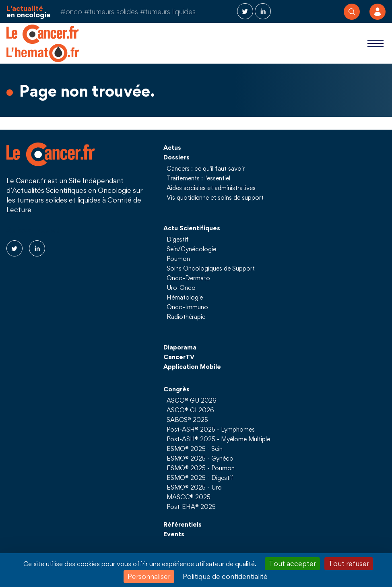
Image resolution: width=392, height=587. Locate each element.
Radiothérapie (186, 316)
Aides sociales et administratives (211, 188)
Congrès (176, 389)
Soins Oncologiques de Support (211, 268)
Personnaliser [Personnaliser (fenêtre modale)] (149, 576)
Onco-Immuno (187, 307)
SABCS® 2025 (187, 420)
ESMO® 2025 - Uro (194, 487)
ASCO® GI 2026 (190, 410)
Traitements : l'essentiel (198, 178)
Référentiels (183, 524)
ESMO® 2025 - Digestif (200, 477)
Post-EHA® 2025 (191, 506)
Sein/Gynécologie (191, 249)
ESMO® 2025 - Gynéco (200, 458)
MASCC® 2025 (189, 497)
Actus (172, 147)
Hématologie (185, 297)
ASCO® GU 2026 (192, 400)
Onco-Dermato (188, 278)
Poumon (178, 258)
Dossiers (176, 157)
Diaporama (180, 347)
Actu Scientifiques (192, 228)
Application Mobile (192, 366)
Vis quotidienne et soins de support (215, 197)
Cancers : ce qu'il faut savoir (206, 168)
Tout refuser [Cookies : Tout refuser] (349, 563)
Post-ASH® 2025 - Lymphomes (211, 429)
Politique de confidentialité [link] (225, 576)
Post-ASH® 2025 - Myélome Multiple (218, 439)
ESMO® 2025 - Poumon (201, 468)
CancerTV (179, 357)
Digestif (178, 239)
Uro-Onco (181, 287)
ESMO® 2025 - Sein (195, 449)
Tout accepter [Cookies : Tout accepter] (292, 563)
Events (174, 534)
